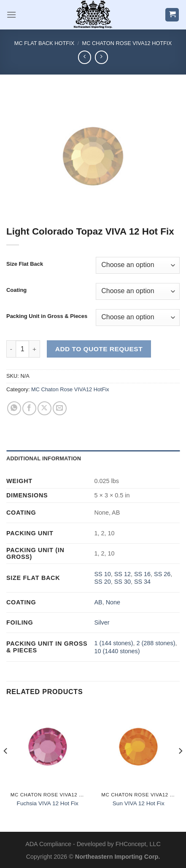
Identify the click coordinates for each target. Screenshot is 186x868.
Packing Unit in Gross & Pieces (47, 316)
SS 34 (142, 582)
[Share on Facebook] (29, 408)
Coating (16, 290)
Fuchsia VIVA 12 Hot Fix (48, 803)
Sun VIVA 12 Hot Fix (139, 803)
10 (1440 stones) (117, 651)
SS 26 (162, 574)
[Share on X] (44, 408)
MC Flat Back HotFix (44, 43)
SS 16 (142, 574)
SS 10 (102, 574)
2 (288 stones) (156, 643)
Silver (102, 622)
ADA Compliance (48, 844)
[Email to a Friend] (60, 408)
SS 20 (102, 582)
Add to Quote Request (99, 349)
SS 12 (123, 574)
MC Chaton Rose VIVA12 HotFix (127, 43)
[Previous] (6, 768)
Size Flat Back (25, 264)
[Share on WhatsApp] (14, 408)
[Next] (180, 768)
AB (98, 602)
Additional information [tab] (44, 458)
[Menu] (11, 15)
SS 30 (123, 582)
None (113, 602)
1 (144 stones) (113, 643)
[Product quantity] (22, 349)
